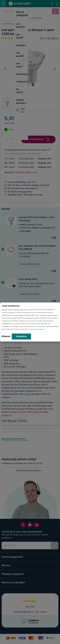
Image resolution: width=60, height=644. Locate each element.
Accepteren (21, 336)
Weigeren (6, 336)
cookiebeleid (39, 329)
